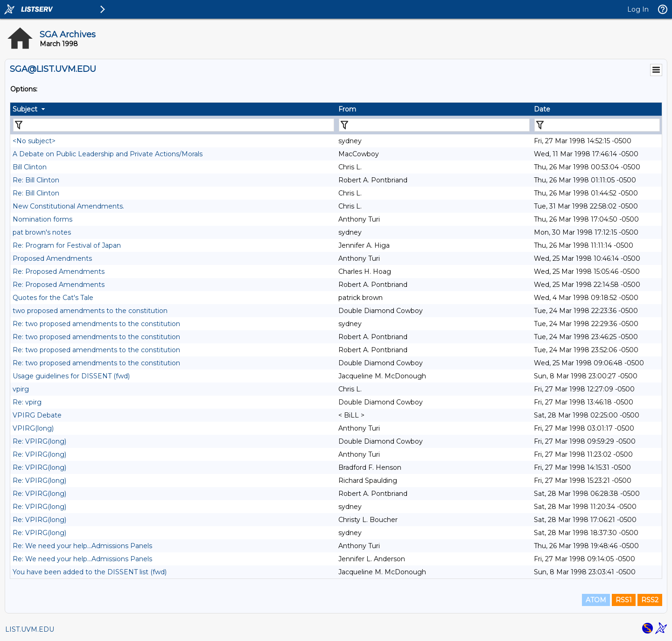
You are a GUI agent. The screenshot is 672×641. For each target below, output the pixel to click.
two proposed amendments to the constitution (90, 311)
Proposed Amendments (52, 258)
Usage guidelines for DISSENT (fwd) (71, 376)
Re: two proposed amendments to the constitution (96, 324)
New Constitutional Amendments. (68, 206)
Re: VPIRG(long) (39, 441)
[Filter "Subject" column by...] (174, 125)
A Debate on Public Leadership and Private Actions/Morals (108, 154)
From (347, 109)
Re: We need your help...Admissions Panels (82, 546)
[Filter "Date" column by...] (597, 125)
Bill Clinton (30, 167)
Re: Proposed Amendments (59, 272)
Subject (25, 109)
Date (542, 109)
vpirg (21, 389)
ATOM (596, 600)
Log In (638, 9)
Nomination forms (42, 219)
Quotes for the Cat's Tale (53, 298)
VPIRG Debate (37, 415)
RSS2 (650, 600)
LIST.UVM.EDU (30, 629)
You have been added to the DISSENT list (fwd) (90, 572)
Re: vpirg (27, 402)
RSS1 (624, 600)
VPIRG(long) (33, 428)
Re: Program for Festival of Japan (67, 245)
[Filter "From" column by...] (434, 125)
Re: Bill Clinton (36, 180)
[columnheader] (173, 109)
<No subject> (34, 141)
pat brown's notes (42, 232)
